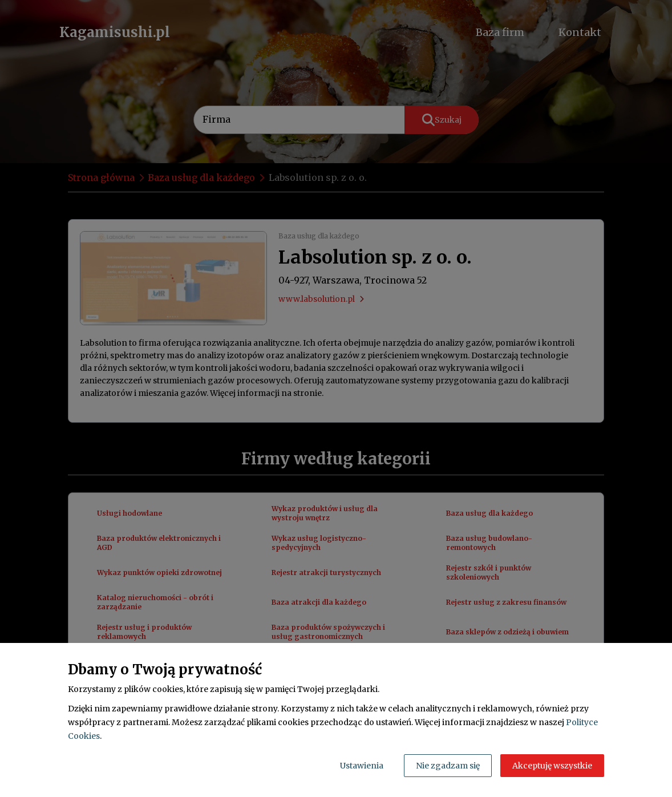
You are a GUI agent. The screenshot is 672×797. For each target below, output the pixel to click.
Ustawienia (362, 766)
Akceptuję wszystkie (552, 766)
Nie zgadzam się (448, 766)
